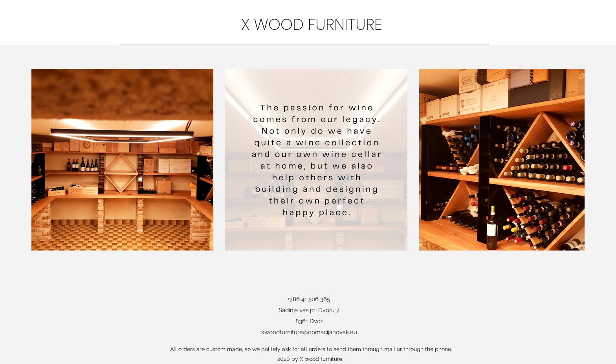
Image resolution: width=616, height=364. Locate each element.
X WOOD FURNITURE (314, 24)
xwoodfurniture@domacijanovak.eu (309, 332)
